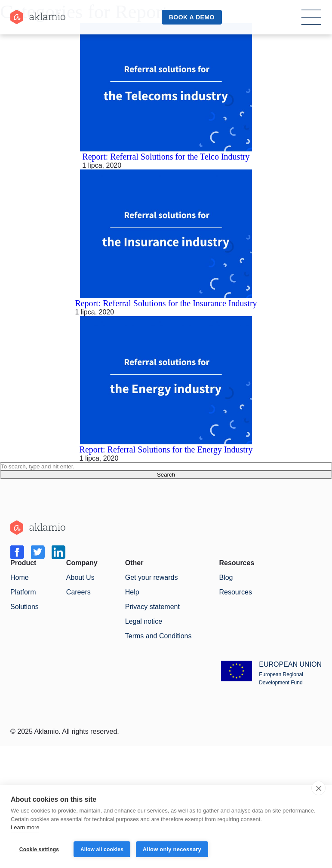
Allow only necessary (172, 849)
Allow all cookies (102, 850)
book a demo (192, 17)
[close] (318, 788)
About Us (80, 577)
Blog (226, 577)
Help (132, 592)
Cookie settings (39, 850)
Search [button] (166, 475)
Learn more (25, 828)
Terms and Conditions (158, 636)
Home (20, 577)
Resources (235, 592)
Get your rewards (152, 577)
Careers (78, 592)
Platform (23, 592)
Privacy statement (152, 607)
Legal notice (144, 621)
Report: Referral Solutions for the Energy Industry (166, 449)
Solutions (25, 607)
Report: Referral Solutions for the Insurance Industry (166, 303)
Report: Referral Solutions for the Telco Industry (166, 157)
